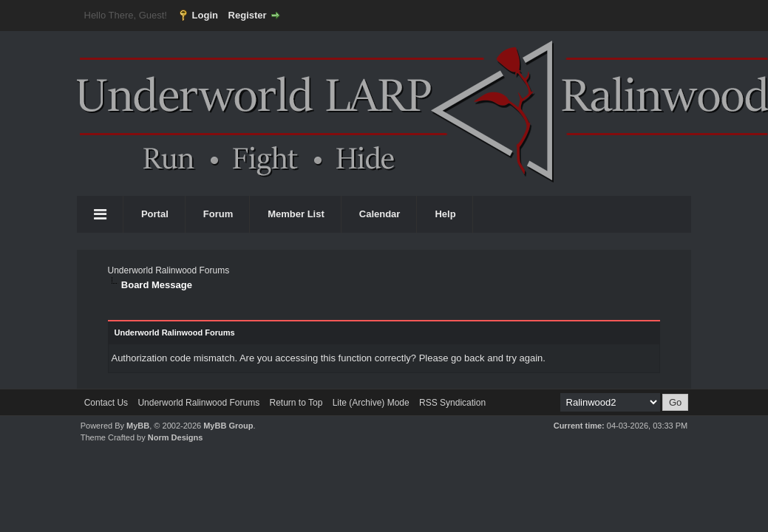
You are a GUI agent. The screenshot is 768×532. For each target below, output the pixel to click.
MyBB (138, 426)
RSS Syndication (452, 403)
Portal (155, 214)
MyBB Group (228, 426)
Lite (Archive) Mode (371, 403)
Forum (218, 214)
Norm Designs (176, 437)
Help (445, 214)
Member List (296, 214)
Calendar (380, 214)
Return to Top (296, 403)
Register (248, 15)
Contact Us (106, 403)
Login (205, 15)
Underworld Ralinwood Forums (168, 270)
